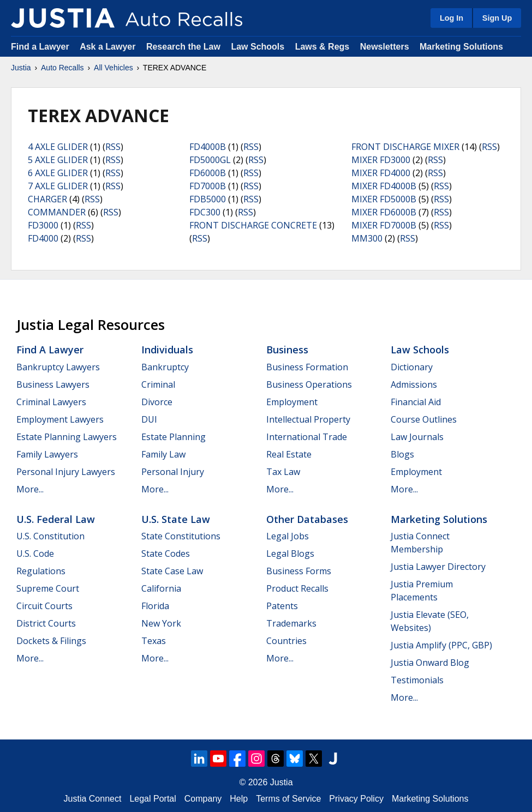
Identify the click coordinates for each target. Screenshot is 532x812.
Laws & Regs (322, 47)
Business (287, 350)
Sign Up (497, 18)
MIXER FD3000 (381, 160)
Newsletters (385, 47)
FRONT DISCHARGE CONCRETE (253, 225)
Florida (155, 606)
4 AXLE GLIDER (58, 147)
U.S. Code (35, 554)
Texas (154, 641)
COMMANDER (57, 212)
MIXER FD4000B (384, 186)
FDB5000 (208, 199)
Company (203, 799)
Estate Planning (174, 437)
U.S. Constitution (50, 536)
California (161, 588)
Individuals (167, 350)
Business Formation (307, 367)
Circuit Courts (44, 606)
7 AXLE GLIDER (58, 186)
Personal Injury (173, 472)
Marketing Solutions (461, 47)
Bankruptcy (165, 367)
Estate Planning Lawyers (67, 437)
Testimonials (417, 680)
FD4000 (43, 238)
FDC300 (205, 212)
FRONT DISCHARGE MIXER (405, 147)
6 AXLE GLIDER (58, 173)
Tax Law (283, 472)
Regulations (41, 571)
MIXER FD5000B (384, 199)
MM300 (367, 238)
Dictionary (412, 367)
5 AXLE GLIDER (58, 160)
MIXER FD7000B (384, 225)
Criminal (158, 384)
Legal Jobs (288, 536)
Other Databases (307, 519)
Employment (292, 402)
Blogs (402, 454)
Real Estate (289, 454)
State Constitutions (181, 536)
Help (239, 799)
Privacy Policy (356, 799)
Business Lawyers (53, 384)
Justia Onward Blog (430, 663)
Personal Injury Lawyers (66, 472)
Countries (286, 641)
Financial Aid (416, 402)
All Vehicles (113, 68)
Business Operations (309, 384)
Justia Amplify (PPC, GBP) (441, 645)
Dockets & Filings (51, 641)
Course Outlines (424, 419)
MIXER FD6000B (384, 212)
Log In (452, 18)
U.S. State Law (176, 519)
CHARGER (47, 199)
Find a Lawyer (40, 47)
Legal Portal (153, 799)
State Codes (166, 554)
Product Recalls (297, 588)
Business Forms (299, 571)
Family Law (163, 454)
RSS (113, 147)
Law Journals (417, 437)
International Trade (307, 437)
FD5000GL (210, 160)
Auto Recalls (62, 68)
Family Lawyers (47, 454)
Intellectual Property (308, 419)
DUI (149, 419)
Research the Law (183, 47)
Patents (282, 606)
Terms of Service (288, 799)
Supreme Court (48, 588)
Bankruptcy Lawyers (58, 367)
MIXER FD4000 (381, 173)
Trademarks (291, 623)
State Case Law (172, 571)
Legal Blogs (290, 554)
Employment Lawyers (60, 419)
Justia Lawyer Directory (438, 567)
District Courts (46, 623)
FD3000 (43, 225)
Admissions (414, 384)
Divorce (157, 402)
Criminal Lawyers (51, 402)
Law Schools (258, 47)
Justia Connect (93, 799)
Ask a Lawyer (109, 47)
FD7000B (208, 186)
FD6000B (208, 173)
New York (161, 623)
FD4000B (208, 147)
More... (30, 489)
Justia (21, 68)
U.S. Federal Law (56, 519)
